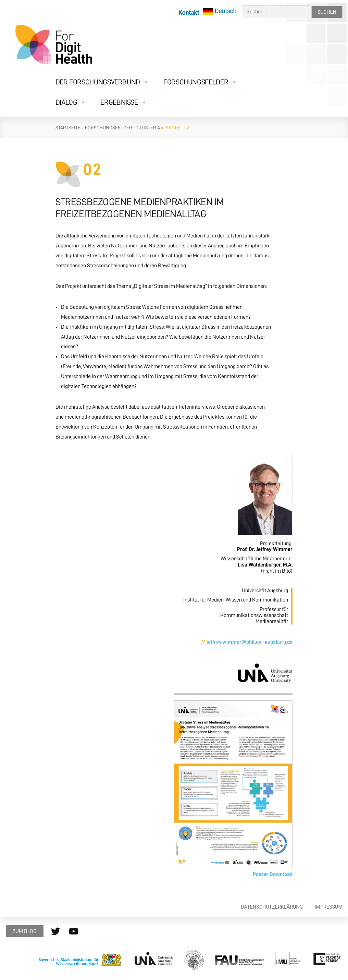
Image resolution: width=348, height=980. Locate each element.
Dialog (71, 102)
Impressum (328, 907)
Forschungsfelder (200, 82)
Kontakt (189, 13)
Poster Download (273, 874)
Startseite (68, 128)
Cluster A (148, 128)
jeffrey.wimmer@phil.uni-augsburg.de (250, 642)
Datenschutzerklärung (272, 907)
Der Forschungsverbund (102, 82)
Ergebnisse (124, 102)
